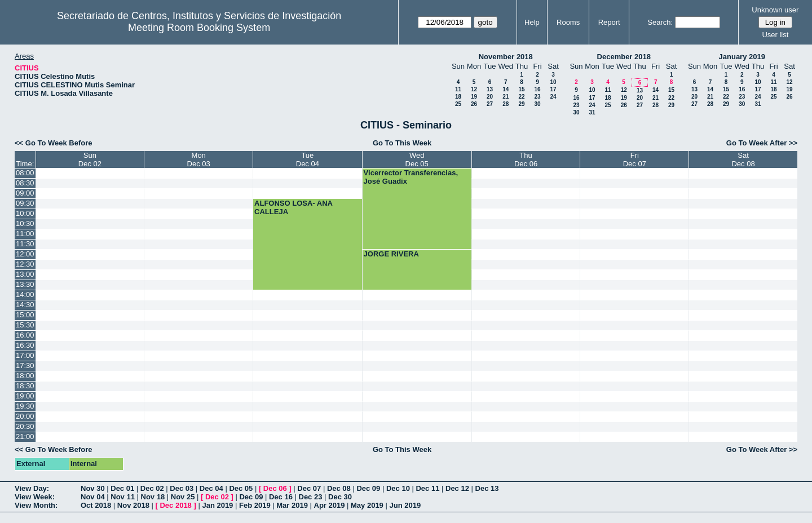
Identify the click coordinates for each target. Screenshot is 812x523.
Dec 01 (122, 488)
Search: (660, 22)
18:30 (25, 386)
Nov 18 (153, 497)
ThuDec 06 (526, 159)
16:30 (25, 345)
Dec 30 (340, 497)
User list (775, 35)
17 (553, 89)
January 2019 (742, 57)
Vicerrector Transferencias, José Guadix (411, 177)
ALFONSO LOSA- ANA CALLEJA (293, 207)
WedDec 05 (417, 159)
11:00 (25, 234)
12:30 (25, 264)
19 (474, 97)
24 (553, 97)
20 (490, 97)
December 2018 (624, 57)
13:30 (25, 284)
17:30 (25, 365)
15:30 (25, 325)
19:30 (25, 406)
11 (458, 89)
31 (592, 112)
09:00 (25, 193)
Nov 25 (183, 497)
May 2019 (367, 505)
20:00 (25, 416)
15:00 (25, 315)
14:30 (25, 305)
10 (553, 82)
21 (506, 97)
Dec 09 (368, 488)
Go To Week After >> (762, 143)
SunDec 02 (90, 159)
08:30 (25, 183)
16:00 (25, 335)
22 (521, 97)
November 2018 (506, 57)
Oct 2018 (96, 505)
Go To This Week (402, 143)
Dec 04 (211, 488)
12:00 (25, 254)
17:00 (25, 355)
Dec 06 (275, 488)
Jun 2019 (405, 505)
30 (537, 104)
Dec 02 (152, 488)
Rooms (568, 22)
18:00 (25, 376)
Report (609, 22)
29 (521, 104)
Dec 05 (241, 488)
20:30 (25, 426)
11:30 (25, 244)
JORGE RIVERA (391, 254)
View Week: (35, 497)
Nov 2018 (133, 505)
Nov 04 (93, 497)
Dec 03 (182, 488)
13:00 (25, 274)
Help (532, 22)
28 (506, 104)
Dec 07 (309, 488)
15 (521, 89)
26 (474, 104)
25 (458, 104)
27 (490, 104)
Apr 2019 (330, 505)
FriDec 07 (635, 159)
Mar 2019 (292, 505)
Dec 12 (457, 488)
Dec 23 (311, 497)
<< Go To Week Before (54, 143)
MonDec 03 (199, 159)
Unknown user (775, 10)
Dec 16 (281, 497)
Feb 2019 (255, 505)
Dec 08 (339, 488)
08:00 (25, 173)
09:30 (25, 203)
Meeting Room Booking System (199, 28)
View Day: (32, 488)
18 (458, 97)
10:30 (25, 223)
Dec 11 (427, 488)
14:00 (25, 294)
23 (537, 97)
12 (474, 89)
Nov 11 (123, 497)
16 (537, 89)
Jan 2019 (217, 505)
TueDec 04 (308, 159)
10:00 (25, 213)
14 (506, 89)
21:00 (25, 436)
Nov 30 (93, 488)
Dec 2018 (175, 505)
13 (490, 89)
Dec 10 (398, 488)
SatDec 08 (743, 159)
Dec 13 (487, 488)
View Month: (36, 505)
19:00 (25, 396)
